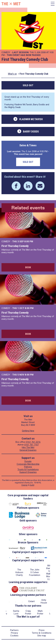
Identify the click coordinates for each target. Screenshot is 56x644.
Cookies (14, 636)
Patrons (28, 467)
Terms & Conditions (42, 633)
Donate (28, 461)
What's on (12, 74)
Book (28, 267)
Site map (42, 636)
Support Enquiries (28, 472)
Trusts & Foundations (28, 469)
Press (42, 630)
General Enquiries (28, 450)
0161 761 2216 (33, 442)
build (32, 485)
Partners (14, 630)
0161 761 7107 (32, 445)
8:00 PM (29, 241)
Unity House (44, 601)
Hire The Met (28, 447)
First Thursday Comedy (15, 246)
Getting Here (28, 431)
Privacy (14, 633)
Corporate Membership (28, 464)
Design (25, 485)
